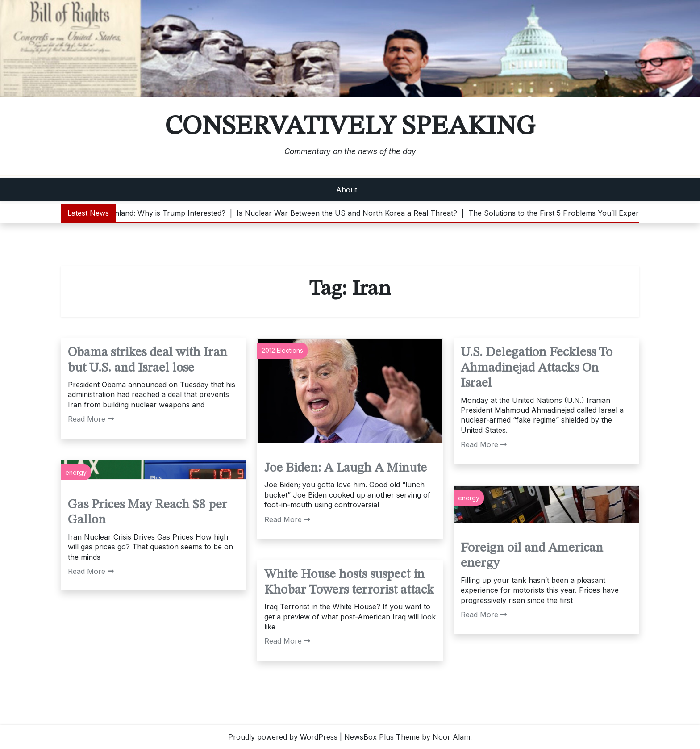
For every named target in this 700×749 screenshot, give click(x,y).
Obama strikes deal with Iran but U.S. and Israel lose (148, 360)
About (347, 190)
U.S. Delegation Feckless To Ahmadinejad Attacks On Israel (537, 368)
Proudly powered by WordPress (283, 737)
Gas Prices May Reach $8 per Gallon (148, 513)
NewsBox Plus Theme (382, 737)
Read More (91, 419)
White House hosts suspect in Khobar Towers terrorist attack (349, 582)
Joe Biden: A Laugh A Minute (346, 468)
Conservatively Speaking (350, 127)
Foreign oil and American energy (532, 556)
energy (76, 472)
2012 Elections (282, 350)
